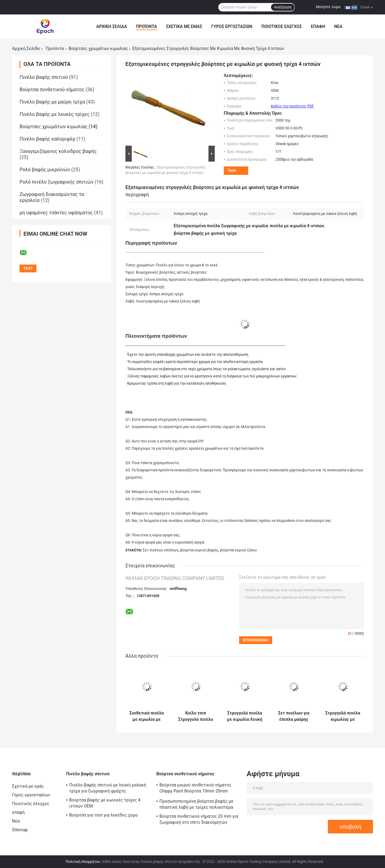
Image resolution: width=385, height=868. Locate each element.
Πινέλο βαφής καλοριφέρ (47, 139)
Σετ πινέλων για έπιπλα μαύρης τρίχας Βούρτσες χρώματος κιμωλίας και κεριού (294, 716)
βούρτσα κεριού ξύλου (238, 550)
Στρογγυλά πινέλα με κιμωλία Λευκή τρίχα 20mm (245, 716)
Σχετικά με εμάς (184, 26)
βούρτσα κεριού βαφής (199, 550)
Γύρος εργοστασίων (232, 26)
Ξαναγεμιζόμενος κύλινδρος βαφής (58, 151)
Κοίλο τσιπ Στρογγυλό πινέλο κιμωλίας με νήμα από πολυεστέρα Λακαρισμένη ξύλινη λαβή (196, 716)
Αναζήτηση (283, 7)
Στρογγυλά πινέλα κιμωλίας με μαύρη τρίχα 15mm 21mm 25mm (343, 716)
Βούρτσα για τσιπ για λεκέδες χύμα (103, 815)
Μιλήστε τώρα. (329, 7)
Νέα (338, 26)
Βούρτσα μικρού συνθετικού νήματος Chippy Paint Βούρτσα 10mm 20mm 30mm (195, 789)
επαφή (318, 26)
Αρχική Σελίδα (112, 26)
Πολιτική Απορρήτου (83, 862)
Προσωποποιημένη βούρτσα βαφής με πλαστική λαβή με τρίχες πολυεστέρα (196, 804)
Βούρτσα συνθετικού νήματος (52, 90)
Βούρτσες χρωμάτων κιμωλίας (98, 48)
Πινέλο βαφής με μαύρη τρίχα (52, 102)
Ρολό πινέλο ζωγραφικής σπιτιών (57, 182)
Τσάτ (232, 170)
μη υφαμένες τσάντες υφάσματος (56, 213)
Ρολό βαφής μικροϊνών (45, 170)
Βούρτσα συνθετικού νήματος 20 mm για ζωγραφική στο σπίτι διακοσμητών (199, 819)
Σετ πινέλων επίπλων (161, 550)
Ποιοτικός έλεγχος (282, 26)
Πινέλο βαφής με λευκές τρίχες (55, 114)
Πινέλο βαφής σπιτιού (44, 77)
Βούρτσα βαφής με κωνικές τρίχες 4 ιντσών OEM (105, 803)
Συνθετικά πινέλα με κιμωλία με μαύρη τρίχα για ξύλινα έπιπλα (146, 716)
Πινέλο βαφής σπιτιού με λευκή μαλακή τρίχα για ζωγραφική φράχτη (108, 788)
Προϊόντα (146, 26)
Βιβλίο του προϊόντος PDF (293, 106)
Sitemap (20, 830)
